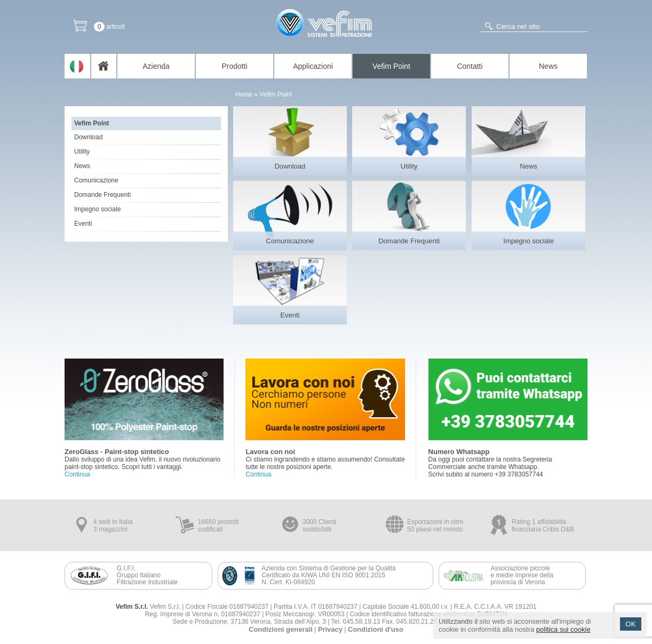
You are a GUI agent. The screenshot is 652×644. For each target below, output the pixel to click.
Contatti (470, 66)
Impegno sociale (97, 209)
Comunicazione (96, 180)
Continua (77, 474)
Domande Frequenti (102, 195)
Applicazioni (313, 66)
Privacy (330, 629)
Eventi (83, 224)
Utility (82, 152)
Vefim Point (391, 66)
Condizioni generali (281, 629)
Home (244, 94)
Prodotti (234, 66)
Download (88, 137)
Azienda (156, 66)
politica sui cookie (563, 629)
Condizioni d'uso (376, 629)
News (548, 66)
